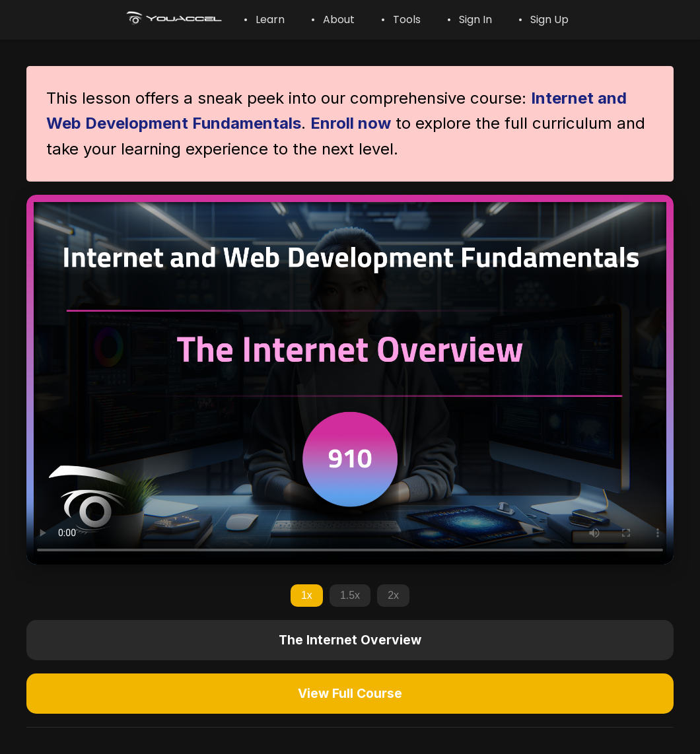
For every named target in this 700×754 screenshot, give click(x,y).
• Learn (264, 19)
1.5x (350, 595)
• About (333, 19)
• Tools (401, 19)
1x (307, 595)
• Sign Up (543, 19)
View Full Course (350, 693)
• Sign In (470, 19)
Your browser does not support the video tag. (350, 380)
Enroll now (351, 123)
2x (393, 595)
